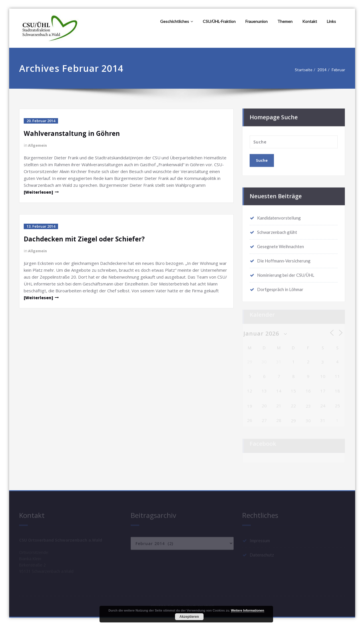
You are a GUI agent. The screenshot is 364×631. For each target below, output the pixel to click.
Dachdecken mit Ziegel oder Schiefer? (88, 239)
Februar (340, 70)
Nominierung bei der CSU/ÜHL (286, 273)
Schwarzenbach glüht (277, 230)
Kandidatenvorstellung (279, 216)
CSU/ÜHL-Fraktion (219, 21)
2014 (322, 70)
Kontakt (310, 21)
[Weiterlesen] (39, 192)
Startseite (302, 70)
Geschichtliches (177, 21)
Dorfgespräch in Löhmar (280, 287)
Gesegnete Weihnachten (281, 245)
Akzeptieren (189, 617)
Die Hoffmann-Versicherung (284, 259)
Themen (285, 21)
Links (331, 21)
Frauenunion (256, 21)
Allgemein (38, 145)
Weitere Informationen (248, 610)
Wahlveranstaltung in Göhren (75, 133)
